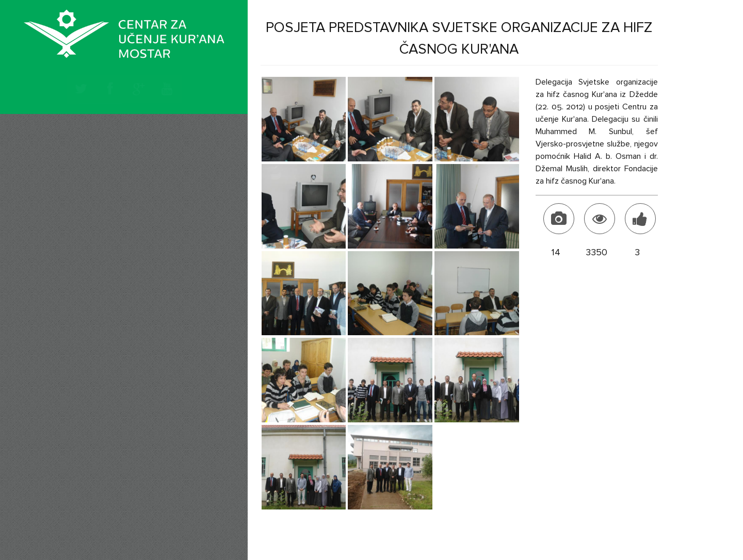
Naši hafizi (94, 239)
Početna (88, 140)
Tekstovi (89, 209)
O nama (87, 160)
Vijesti (83, 183)
